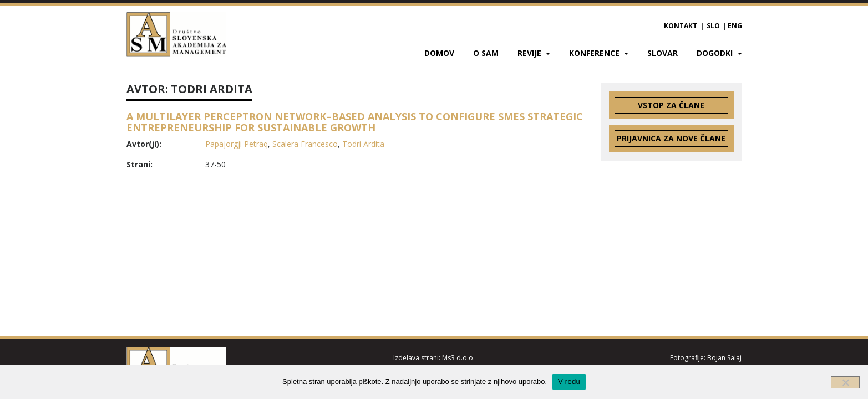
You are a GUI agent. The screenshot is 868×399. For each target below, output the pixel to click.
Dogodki (716, 53)
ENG (735, 26)
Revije (531, 53)
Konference (595, 53)
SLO (713, 26)
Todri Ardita (363, 144)
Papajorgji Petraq (237, 144)
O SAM (486, 53)
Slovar (663, 53)
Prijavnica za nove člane (671, 138)
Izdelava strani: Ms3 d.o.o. (434, 358)
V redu (569, 382)
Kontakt (681, 26)
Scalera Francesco (305, 144)
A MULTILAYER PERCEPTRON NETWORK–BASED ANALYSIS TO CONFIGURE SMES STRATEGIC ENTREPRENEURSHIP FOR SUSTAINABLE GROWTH (355, 122)
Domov (439, 53)
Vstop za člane (671, 105)
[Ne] (845, 382)
